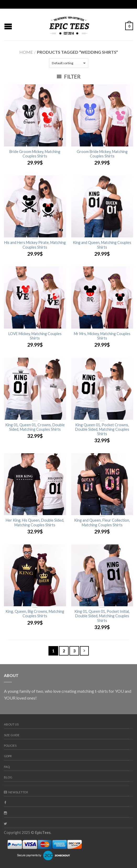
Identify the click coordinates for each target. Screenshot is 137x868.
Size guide (12, 735)
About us (11, 724)
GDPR (8, 756)
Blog (8, 777)
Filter (69, 77)
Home (26, 52)
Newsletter (16, 792)
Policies (10, 746)
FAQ (7, 767)
